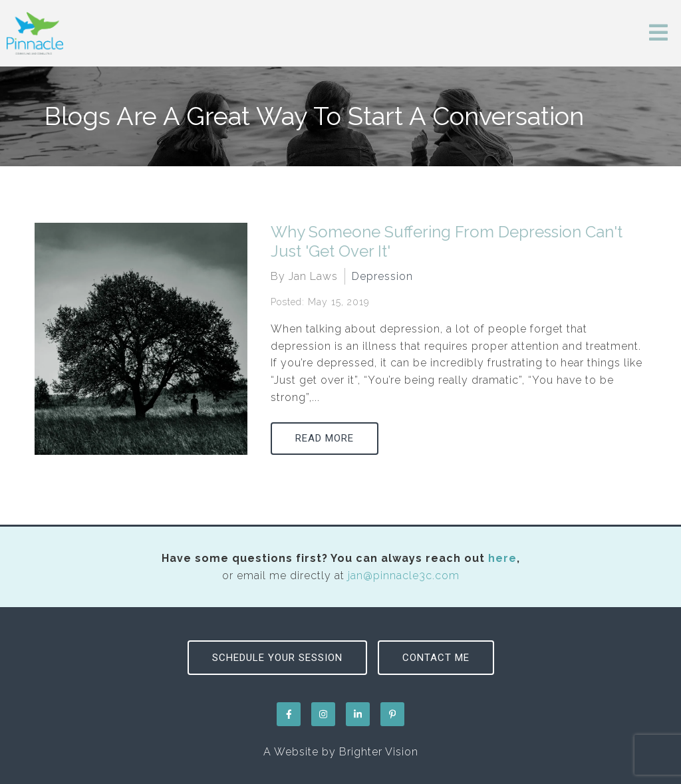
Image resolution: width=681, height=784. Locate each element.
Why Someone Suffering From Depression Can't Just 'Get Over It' (447, 241)
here (502, 558)
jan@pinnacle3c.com (404, 576)
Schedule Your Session (277, 658)
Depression (382, 276)
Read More (325, 438)
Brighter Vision (379, 752)
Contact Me (436, 658)
